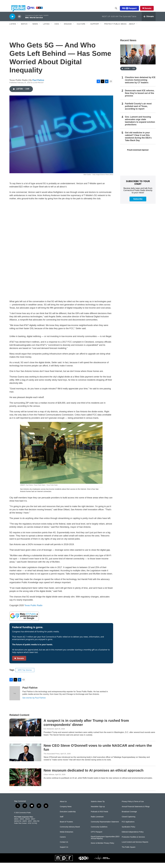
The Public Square (129, 852)
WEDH (16, 824)
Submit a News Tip (98, 807)
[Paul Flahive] (15, 699)
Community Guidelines (99, 832)
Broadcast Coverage (129, 817)
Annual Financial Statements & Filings (136, 812)
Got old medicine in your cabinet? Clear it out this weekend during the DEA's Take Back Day (138, 142)
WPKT (30, 826)
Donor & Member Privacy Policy (103, 848)
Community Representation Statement (105, 827)
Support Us (64, 852)
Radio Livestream (97, 822)
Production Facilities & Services (133, 842)
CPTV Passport (97, 837)
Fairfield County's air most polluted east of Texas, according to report (138, 112)
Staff (62, 822)
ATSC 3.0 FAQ (32, 829)
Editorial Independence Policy (133, 837)
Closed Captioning (128, 822)
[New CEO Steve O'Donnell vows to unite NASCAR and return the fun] (25, 758)
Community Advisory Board (70, 832)
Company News (66, 812)
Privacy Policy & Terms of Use (133, 807)
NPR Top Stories (25, 675)
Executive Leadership (68, 817)
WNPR (25, 826)
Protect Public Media (115, 29)
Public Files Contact (20, 829)
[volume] (19, 22)
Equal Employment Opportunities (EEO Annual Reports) (105, 843)
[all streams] (149, 22)
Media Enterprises (67, 837)
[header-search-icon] (118, 11)
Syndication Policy (128, 832)
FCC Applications (128, 827)
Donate (150, 11)
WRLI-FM (36, 826)
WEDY (33, 824)
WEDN (22, 824)
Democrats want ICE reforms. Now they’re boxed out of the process (140, 98)
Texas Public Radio (33, 611)
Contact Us (64, 847)
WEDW (27, 824)
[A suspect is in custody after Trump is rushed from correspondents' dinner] (25, 733)
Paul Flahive (38, 85)
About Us (63, 807)
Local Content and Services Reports (135, 847)
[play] (12, 22)
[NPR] (64, 863)
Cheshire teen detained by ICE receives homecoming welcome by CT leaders (140, 85)
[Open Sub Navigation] (18, 29)
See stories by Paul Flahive (34, 703)
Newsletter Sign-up (98, 812)
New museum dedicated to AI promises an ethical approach (94, 776)
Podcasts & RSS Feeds (99, 817)
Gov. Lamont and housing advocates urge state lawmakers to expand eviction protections (140, 126)
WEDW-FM (18, 826)
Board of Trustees (66, 827)
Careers (63, 842)
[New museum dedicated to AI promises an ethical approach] (25, 783)
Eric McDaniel (49, 734)
